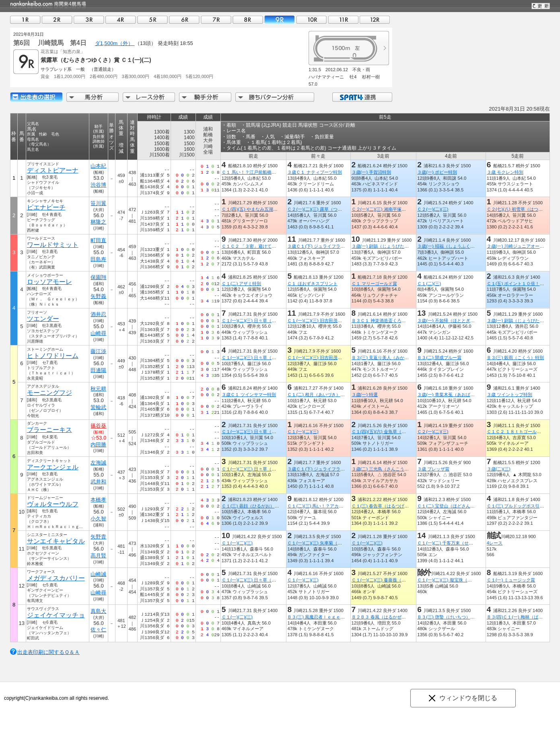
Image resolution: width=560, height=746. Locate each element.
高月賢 (98, 556)
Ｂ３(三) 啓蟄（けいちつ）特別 (448, 617)
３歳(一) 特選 (364, 395)
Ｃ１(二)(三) (429, 284)
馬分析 (93, 97)
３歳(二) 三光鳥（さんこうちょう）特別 (391, 469)
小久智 (98, 519)
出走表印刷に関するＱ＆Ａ (48, 652)
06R (184, 20)
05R (152, 20)
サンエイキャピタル (56, 541)
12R (375, 20)
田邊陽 (98, 370)
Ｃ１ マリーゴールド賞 (374, 284)
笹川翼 (98, 203)
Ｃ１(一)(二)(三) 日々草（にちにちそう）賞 (264, 321)
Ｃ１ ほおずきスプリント (312, 284)
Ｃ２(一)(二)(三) (433, 209)
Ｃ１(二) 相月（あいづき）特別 (318, 395)
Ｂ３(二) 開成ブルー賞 (439, 358)
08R (248, 20)
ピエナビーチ (46, 207)
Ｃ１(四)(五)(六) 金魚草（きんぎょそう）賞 (394, 432)
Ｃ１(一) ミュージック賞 (511, 580)
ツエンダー (43, 319)
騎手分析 (205, 97)
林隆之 (98, 222)
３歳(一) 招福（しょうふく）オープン (455, 246)
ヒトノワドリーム (53, 356)
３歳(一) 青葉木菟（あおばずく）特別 (455, 395)
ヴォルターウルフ (53, 504)
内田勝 (98, 445)
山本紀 (98, 166)
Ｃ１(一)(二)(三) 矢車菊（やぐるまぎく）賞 (330, 543)
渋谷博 (98, 185)
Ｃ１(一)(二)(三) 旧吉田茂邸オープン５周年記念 (334, 321)
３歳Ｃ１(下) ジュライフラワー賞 (320, 246)
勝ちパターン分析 (275, 97)
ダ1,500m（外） (115, 43)
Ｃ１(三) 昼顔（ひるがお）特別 (253, 506)
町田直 (98, 240)
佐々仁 (98, 630)
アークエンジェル (53, 467)
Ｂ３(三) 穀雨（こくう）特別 (516, 358)
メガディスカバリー (56, 578)
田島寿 (98, 259)
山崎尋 (98, 333)
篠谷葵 (98, 426)
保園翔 (98, 277)
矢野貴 (98, 537)
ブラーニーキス (49, 430)
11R (343, 20)
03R (89, 20)
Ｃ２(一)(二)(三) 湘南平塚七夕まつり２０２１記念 (400, 209)
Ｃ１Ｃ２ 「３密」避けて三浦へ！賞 (258, 246)
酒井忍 (98, 314)
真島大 (98, 611)
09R (280, 20)
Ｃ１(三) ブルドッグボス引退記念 (520, 506)
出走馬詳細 (36, 97)
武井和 (98, 482)
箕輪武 (98, 407)
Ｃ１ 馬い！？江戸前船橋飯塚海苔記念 (260, 172)
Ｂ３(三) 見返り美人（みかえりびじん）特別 (395, 358)
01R (25, 20)
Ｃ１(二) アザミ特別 (242, 284)
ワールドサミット (53, 245)
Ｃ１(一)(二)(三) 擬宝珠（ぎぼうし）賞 (455, 580)
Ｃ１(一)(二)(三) (303, 432)
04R (121, 20)
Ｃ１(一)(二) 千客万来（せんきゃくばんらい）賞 (465, 543)
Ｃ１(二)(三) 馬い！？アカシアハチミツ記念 (331, 506)
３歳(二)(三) (499, 469)
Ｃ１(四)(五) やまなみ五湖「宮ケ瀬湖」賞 (263, 209)
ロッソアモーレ (49, 282)
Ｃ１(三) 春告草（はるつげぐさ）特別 (389, 506)
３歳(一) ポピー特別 (437, 172)
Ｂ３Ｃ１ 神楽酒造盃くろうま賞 (383, 321)
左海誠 (98, 463)
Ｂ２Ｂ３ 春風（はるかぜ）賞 (381, 617)
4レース (495, 543)
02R (57, 20)
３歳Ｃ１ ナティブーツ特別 (314, 172)
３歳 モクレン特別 (505, 172)
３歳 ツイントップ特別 (510, 395)
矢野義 (98, 296)
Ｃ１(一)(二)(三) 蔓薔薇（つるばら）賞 (389, 580)
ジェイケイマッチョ (56, 615)
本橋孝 (98, 500)
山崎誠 (98, 574)
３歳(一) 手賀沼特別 (371, 172)
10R (311, 20)
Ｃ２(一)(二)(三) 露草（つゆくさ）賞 (323, 209)
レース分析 (149, 97)
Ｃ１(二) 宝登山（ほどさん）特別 (450, 506)
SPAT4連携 (362, 97)
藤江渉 (98, 351)
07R (216, 20)
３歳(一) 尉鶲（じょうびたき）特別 (387, 246)
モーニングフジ (49, 393)
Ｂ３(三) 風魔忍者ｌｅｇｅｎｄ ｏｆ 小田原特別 (338, 617)
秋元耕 (98, 389)
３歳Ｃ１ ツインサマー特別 (249, 395)
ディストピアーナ (53, 170)
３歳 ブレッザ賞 (433, 469)
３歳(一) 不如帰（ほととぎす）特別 (453, 321)
